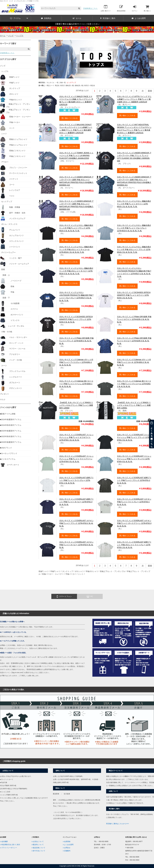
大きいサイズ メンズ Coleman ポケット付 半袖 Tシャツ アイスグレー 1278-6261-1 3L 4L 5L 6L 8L (76, 362)
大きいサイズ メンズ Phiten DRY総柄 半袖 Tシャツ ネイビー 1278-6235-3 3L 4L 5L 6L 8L (134, 341)
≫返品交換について (38, 848)
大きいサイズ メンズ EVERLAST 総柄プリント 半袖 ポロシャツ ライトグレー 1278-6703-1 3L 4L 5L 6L (134, 545)
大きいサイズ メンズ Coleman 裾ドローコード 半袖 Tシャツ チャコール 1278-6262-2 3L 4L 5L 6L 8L (134, 384)
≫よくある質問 (68, 845)
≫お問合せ (66, 848)
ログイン (135, 8)
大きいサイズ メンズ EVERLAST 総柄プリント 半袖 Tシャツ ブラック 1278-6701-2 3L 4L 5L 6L (134, 480)
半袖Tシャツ (55, 571)
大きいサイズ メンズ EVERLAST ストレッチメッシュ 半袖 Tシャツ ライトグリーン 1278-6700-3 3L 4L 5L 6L (76, 459)
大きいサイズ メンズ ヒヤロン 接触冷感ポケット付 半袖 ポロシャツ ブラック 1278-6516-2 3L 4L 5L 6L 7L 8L (134, 249)
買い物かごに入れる (70, 118)
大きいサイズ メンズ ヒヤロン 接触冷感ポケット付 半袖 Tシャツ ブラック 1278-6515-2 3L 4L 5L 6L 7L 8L (76, 228)
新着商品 (46, 18)
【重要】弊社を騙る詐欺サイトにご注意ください (77, 24)
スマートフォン (64, 597)
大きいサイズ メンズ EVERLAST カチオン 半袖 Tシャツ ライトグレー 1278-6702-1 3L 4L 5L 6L (134, 502)
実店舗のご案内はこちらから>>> (117, 824)
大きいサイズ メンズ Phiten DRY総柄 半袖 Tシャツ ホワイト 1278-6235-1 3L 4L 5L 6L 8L (134, 319)
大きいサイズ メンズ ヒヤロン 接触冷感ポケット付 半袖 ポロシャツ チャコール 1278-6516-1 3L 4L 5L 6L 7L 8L (76, 249)
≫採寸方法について (38, 851)
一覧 (57, 83)
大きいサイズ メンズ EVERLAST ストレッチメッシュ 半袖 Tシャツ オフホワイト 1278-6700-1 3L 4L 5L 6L (76, 437)
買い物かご (147, 8)
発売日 (62, 86)
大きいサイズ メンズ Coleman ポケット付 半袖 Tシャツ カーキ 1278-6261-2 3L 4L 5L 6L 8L (134, 362)
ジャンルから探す (8, 407)
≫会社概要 (4, 842)
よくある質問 (139, 18)
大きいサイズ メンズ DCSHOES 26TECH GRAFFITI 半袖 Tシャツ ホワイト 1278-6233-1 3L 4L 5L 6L (134, 295)
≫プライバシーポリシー (8, 848)
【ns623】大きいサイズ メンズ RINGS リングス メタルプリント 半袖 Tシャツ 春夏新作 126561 (134, 405)
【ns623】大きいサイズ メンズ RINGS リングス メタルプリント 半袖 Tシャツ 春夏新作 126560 (76, 405)
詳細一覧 (63, 83)
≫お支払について (37, 842)
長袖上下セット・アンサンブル (113, 571)
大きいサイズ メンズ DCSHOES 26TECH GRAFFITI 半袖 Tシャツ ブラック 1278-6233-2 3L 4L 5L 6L (76, 319)
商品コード (50, 86)
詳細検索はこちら (90, 8)
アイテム (19, 18)
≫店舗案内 (66, 851)
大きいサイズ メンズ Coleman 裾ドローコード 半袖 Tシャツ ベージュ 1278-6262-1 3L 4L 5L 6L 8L (76, 384)
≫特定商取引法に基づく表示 (10, 845)
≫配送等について (37, 845)
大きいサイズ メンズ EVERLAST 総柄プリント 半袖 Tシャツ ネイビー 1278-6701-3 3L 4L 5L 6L (76, 502)
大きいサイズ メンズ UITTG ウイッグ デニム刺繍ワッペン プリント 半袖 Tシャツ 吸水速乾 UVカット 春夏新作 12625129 (134, 99)
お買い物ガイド (106, 8)
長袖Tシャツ (44, 571)
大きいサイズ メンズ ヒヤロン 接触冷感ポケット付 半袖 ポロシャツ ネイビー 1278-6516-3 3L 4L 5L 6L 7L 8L (76, 271)
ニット (81, 574)
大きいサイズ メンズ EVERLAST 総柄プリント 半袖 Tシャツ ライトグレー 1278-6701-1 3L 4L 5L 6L (76, 480)
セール (77, 18)
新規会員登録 (121, 8)
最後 (150, 91)
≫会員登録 (66, 842)
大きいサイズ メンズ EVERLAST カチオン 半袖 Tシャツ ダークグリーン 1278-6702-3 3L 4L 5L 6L (134, 523)
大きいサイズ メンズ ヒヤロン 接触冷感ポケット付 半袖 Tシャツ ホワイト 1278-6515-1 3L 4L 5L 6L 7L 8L (134, 204)
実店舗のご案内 (108, 18)
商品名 (57, 86)
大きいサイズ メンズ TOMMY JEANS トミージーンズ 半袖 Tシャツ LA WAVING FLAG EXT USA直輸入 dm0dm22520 (76, 155)
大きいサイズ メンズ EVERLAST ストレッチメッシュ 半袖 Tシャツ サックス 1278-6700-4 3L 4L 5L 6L (134, 459)
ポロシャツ (79, 571)
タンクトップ (68, 571)
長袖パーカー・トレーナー (53, 574)
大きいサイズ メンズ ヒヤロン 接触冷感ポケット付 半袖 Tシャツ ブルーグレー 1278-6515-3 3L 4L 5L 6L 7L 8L (134, 228)
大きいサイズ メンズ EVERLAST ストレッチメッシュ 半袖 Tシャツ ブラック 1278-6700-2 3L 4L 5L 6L (134, 437)
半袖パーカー (71, 574)
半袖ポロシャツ (92, 571)
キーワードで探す (8, 44)
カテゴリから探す (8, 59)
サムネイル (50, 83)
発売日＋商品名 (90, 86)
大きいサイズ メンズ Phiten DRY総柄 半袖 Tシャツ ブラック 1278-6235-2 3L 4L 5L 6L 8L (76, 341)
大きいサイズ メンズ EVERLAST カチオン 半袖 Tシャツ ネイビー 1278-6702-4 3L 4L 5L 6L (76, 545)
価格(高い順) (79, 86)
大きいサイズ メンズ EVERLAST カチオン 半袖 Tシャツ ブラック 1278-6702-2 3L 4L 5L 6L (76, 523)
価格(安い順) (70, 86)
